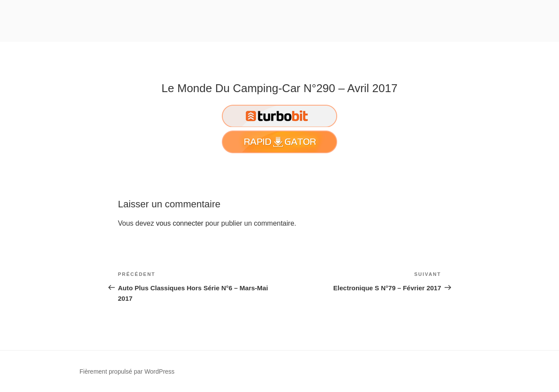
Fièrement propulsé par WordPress (127, 371)
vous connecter (180, 223)
